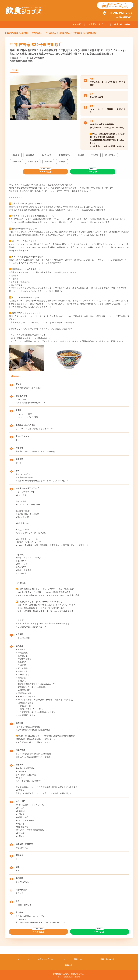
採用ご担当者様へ (122, 24)
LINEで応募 (93, 172)
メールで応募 (45, 172)
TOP (17, 959)
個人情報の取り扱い (47, 959)
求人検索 (77, 24)
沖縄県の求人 (37, 33)
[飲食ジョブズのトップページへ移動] (24, 10)
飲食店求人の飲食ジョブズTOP (17, 33)
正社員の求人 (65, 33)
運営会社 (69, 965)
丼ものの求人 (51, 33)
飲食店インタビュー (98, 24)
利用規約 (78, 959)
